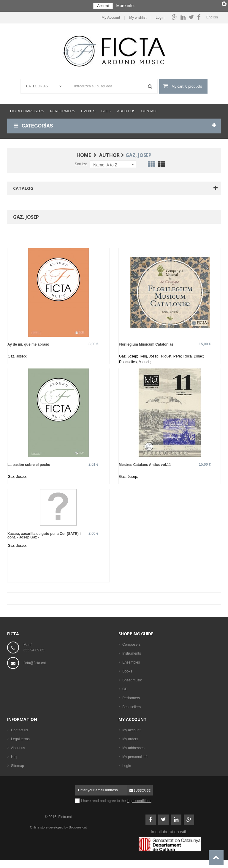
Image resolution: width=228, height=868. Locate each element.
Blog (106, 110)
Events (88, 110)
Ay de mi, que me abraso (28, 343)
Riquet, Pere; (172, 355)
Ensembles (131, 661)
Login (160, 16)
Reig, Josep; (150, 355)
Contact (150, 110)
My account (133, 718)
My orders (130, 738)
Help (15, 755)
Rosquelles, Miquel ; (135, 360)
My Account (111, 16)
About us (126, 110)
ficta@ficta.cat (35, 661)
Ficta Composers (27, 110)
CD (125, 688)
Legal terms (20, 738)
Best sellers (132, 705)
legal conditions (139, 799)
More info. (126, 6)
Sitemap (18, 764)
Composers (131, 643)
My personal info (135, 755)
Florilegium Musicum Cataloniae (146, 343)
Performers (62, 110)
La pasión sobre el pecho (29, 463)
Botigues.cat (78, 826)
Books (127, 670)
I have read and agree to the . (117, 799)
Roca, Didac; (194, 355)
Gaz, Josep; (17, 355)
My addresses (133, 746)
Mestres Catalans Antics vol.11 (145, 463)
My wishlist (138, 16)
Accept (103, 6)
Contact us (19, 729)
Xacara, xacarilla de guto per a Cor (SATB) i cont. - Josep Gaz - (44, 534)
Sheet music (132, 679)
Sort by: (81, 163)
